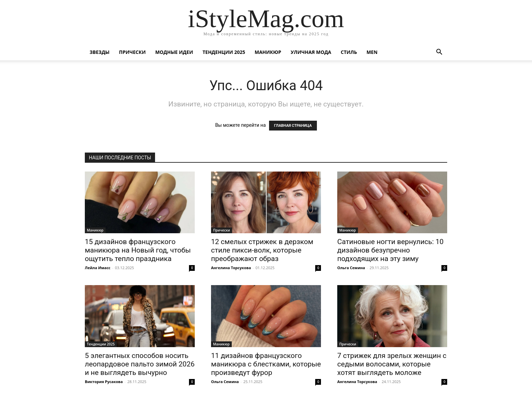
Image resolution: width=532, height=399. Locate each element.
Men (372, 52)
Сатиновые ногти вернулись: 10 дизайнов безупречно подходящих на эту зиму (390, 250)
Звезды (100, 52)
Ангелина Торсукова (231, 268)
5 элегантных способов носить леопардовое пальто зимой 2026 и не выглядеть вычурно (140, 364)
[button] (439, 53)
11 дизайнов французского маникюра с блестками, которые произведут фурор (266, 364)
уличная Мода (311, 52)
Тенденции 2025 (224, 52)
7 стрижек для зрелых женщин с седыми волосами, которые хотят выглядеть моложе (392, 364)
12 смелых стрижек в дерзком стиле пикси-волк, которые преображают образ (262, 250)
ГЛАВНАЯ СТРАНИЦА (293, 126)
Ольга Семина (351, 268)
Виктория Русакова (104, 382)
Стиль (349, 52)
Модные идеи (174, 52)
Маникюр (268, 52)
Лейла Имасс (98, 268)
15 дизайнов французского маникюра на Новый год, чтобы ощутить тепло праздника (138, 250)
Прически (132, 52)
